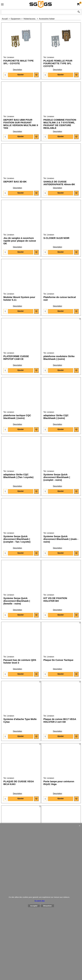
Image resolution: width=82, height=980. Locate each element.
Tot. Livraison (9, 57)
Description (17, 70)
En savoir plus (40, 901)
